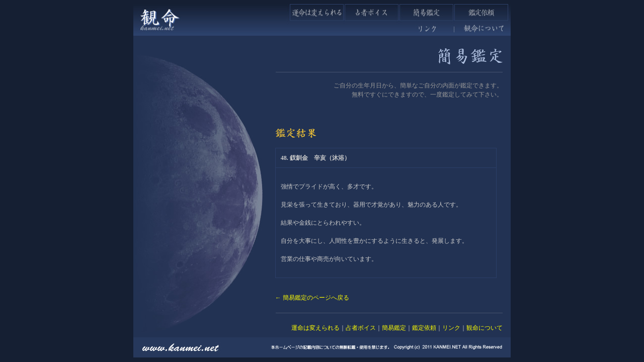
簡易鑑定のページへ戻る (316, 298)
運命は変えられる (315, 328)
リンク (451, 328)
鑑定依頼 (424, 328)
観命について (485, 328)
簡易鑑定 (394, 328)
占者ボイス (361, 328)
